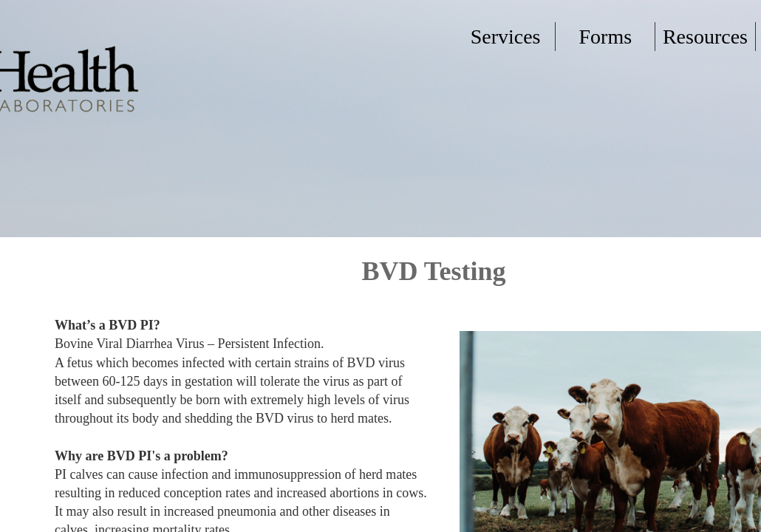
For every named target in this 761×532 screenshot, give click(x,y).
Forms (605, 37)
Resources (705, 37)
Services (506, 37)
